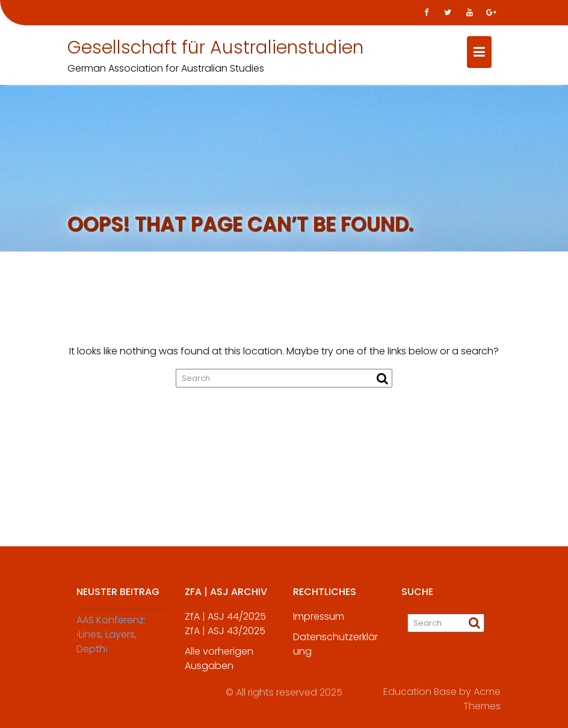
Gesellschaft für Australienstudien (215, 48)
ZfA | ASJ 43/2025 (225, 637)
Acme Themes (482, 697)
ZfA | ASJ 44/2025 (225, 622)
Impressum (319, 622)
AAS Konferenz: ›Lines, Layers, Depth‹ (111, 640)
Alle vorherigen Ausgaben (219, 665)
